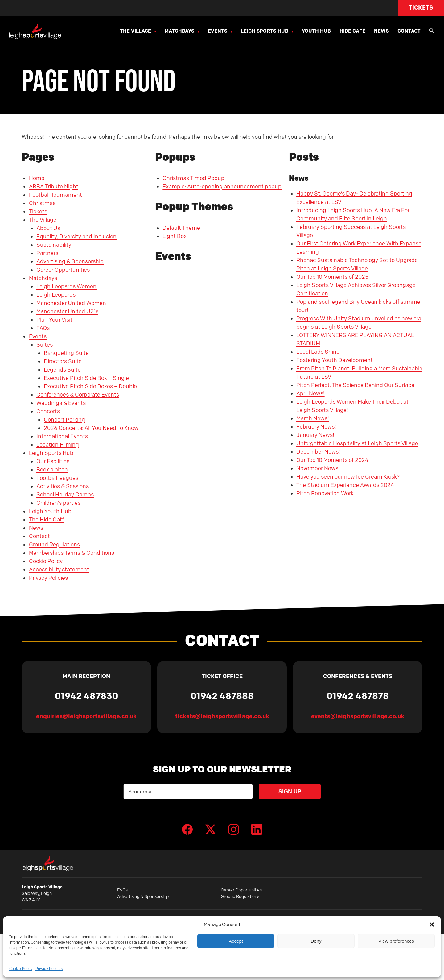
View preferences (396, 941)
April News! (310, 393)
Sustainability (54, 245)
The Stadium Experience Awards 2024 (345, 485)
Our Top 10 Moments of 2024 (332, 460)
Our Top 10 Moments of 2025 (332, 277)
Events (218, 31)
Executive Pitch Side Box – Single (86, 378)
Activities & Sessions (63, 486)
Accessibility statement (59, 570)
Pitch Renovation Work (325, 493)
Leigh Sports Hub (265, 31)
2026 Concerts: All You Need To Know (91, 428)
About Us (48, 228)
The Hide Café (47, 520)
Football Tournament (55, 195)
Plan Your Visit (54, 320)
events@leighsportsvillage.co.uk (358, 716)
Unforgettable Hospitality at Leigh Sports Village (357, 443)
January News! (315, 435)
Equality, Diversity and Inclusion (76, 237)
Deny (316, 941)
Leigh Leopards (56, 295)
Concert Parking (64, 420)
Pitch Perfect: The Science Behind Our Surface (355, 385)
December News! (318, 452)
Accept (236, 941)
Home (37, 178)
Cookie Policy (21, 968)
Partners (47, 253)
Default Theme (181, 228)
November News (317, 468)
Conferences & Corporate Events (78, 395)
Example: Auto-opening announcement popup (222, 187)
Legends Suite (62, 370)
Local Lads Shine (318, 352)
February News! (316, 427)
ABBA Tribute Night (54, 187)
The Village (136, 31)
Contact (409, 31)
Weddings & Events (61, 403)
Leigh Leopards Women (66, 286)
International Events (62, 436)
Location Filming (58, 445)
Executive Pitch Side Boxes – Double (90, 386)
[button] (432, 924)
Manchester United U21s (67, 311)
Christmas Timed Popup (193, 178)
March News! (313, 418)
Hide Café (352, 31)
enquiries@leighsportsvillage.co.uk (86, 716)
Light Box (175, 236)
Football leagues (57, 478)
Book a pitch (52, 470)
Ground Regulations (54, 545)
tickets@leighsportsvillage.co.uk (222, 716)
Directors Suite (63, 361)
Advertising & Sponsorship (70, 261)
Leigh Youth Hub (50, 511)
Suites (45, 345)
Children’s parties (58, 503)
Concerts (48, 411)
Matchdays (179, 31)
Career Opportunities (63, 270)
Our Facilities (53, 461)
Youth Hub (316, 31)
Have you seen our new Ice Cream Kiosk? (348, 477)
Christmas (42, 203)
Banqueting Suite (66, 353)
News (381, 31)
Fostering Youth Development (335, 360)
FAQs (43, 328)
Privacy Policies (49, 968)
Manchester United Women (71, 303)
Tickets (421, 8)
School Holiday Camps (65, 495)
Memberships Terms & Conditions (72, 553)
